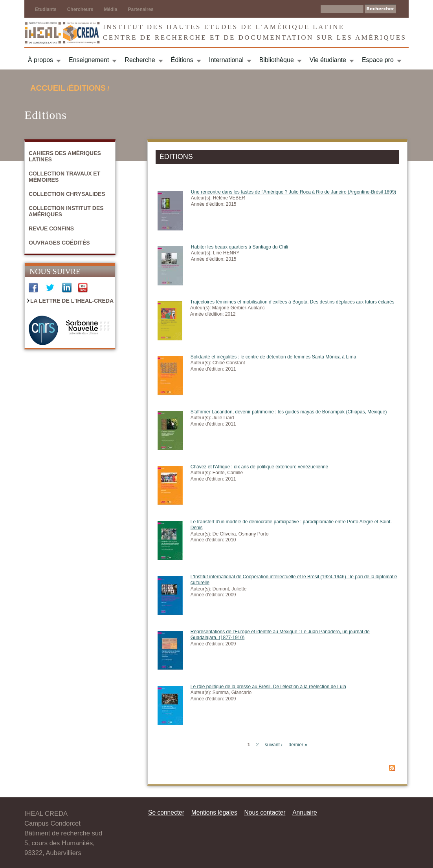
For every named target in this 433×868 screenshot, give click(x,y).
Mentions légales (214, 812)
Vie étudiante (328, 60)
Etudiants (46, 9)
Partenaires (140, 9)
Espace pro (378, 60)
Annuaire (305, 812)
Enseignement (89, 60)
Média (110, 9)
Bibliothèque (277, 60)
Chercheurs (80, 9)
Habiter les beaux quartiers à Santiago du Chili (239, 247)
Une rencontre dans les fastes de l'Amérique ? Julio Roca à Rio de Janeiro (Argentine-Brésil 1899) (294, 192)
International (226, 60)
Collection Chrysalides (67, 194)
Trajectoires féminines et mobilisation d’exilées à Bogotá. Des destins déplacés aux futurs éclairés (292, 302)
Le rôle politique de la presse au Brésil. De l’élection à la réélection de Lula (268, 687)
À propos (40, 60)
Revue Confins (51, 228)
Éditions (182, 60)
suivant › (274, 745)
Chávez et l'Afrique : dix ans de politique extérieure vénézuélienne (260, 467)
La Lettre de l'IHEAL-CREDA (72, 301)
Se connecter (166, 812)
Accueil (48, 88)
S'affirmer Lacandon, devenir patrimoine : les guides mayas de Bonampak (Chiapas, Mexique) (289, 412)
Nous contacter (265, 812)
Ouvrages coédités (59, 243)
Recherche (140, 60)
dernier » (298, 745)
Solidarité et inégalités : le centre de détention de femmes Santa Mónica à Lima (273, 357)
